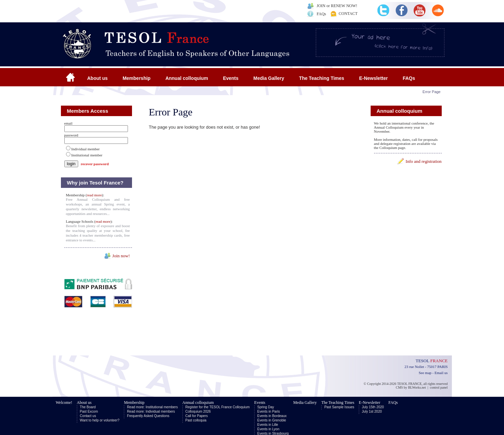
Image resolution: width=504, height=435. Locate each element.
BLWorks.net (417, 387)
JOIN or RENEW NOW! (337, 6)
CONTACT (348, 14)
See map (425, 373)
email (68, 123)
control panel (439, 387)
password (71, 135)
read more (94, 195)
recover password (95, 164)
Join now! (121, 256)
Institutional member (87, 155)
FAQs (322, 14)
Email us (441, 373)
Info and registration (423, 161)
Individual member (86, 149)
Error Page (431, 92)
